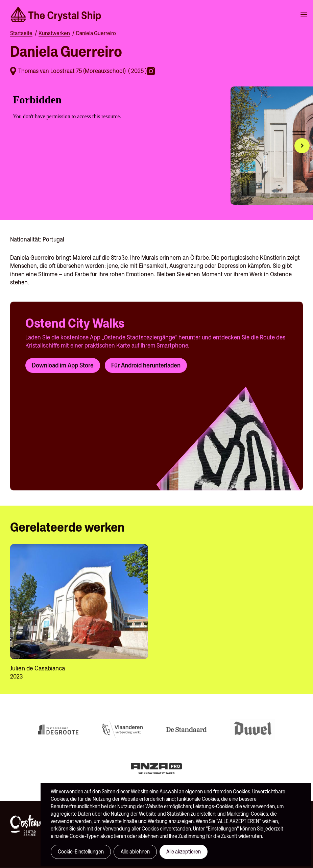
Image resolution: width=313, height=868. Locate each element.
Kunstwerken (54, 33)
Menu (304, 15)
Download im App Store (63, 365)
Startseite (21, 33)
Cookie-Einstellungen (81, 852)
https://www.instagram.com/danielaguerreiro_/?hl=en (152, 71)
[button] (302, 146)
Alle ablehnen (135, 852)
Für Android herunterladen (146, 365)
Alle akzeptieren (184, 852)
